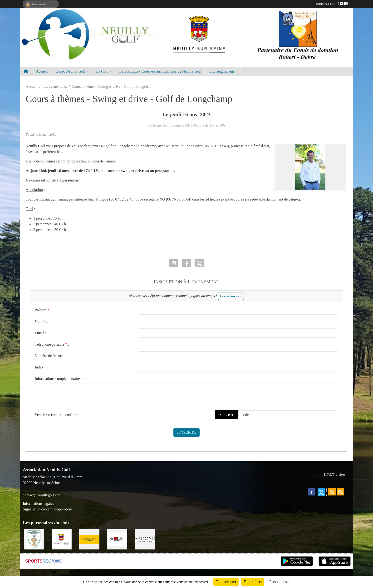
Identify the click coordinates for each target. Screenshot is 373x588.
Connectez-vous (231, 296)
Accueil (42, 71)
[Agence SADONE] (145, 539)
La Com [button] (102, 71)
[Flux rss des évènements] (340, 492)
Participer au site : (331, 4)
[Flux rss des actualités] (332, 492)
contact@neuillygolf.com (42, 495)
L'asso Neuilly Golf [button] (71, 71)
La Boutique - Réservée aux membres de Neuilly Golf (160, 71)
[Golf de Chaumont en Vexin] (34, 539)
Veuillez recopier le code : (56, 415)
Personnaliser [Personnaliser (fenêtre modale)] (280, 582)
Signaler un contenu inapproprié (47, 509)
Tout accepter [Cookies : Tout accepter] (226, 582)
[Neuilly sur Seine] (62, 539)
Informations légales (38, 503)
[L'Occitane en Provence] (89, 539)
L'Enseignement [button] (222, 71)
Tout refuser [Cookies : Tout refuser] (253, 582)
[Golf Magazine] (117, 539)
